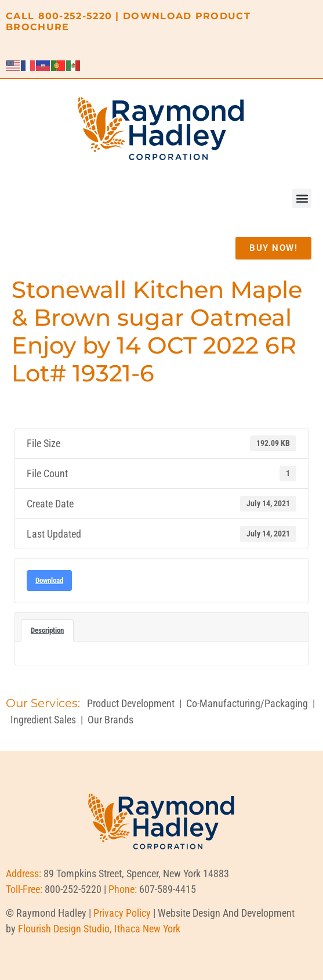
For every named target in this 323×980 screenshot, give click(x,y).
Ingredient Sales (43, 720)
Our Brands (110, 720)
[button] (302, 198)
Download (49, 580)
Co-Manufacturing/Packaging (247, 703)
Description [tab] (47, 630)
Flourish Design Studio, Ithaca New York (99, 929)
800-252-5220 (75, 16)
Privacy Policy (122, 913)
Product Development (131, 703)
